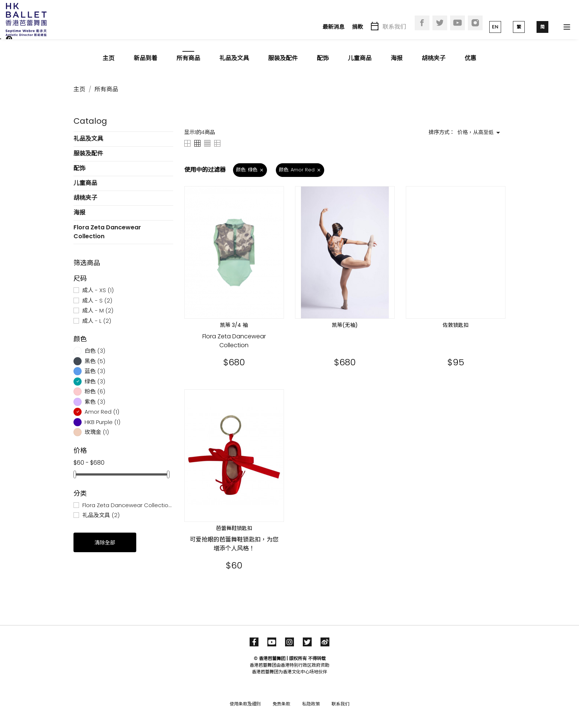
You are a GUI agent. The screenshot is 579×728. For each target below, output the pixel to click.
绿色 (95, 381)
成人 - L (97, 321)
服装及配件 (283, 58)
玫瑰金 (97, 432)
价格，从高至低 (480, 133)
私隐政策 (311, 704)
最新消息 (333, 27)
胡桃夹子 (434, 58)
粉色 (95, 391)
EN (495, 27)
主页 (109, 58)
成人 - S (97, 300)
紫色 (95, 402)
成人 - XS (98, 290)
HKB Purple (102, 422)
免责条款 (281, 704)
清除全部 (105, 543)
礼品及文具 (234, 58)
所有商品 (188, 58)
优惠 (470, 58)
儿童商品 (360, 58)
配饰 (323, 58)
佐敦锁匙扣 (456, 325)
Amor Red (102, 412)
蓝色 (95, 371)
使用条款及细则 (245, 704)
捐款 (357, 27)
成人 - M (98, 310)
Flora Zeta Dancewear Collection (107, 232)
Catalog (90, 121)
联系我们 (394, 27)
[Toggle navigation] (567, 27)
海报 (397, 58)
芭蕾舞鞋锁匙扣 (234, 528)
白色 (95, 351)
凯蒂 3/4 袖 (234, 325)
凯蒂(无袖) (345, 325)
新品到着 (145, 58)
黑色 (95, 361)
